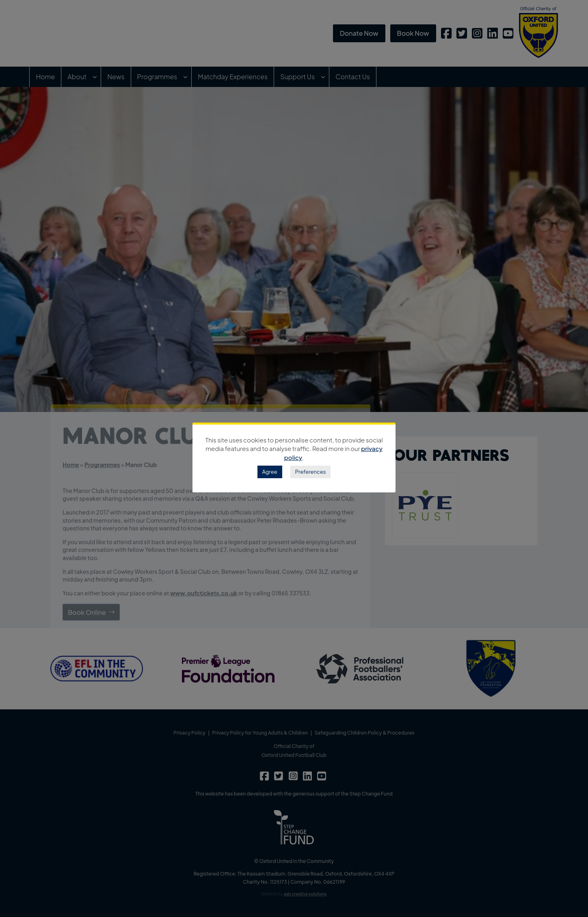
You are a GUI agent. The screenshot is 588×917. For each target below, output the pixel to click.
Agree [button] (270, 472)
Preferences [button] (311, 472)
